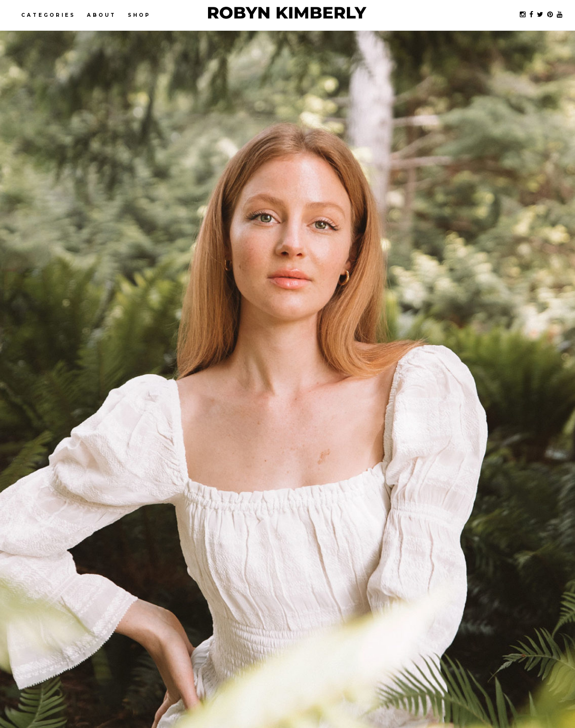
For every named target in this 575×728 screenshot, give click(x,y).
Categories (48, 15)
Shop (139, 15)
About (102, 15)
